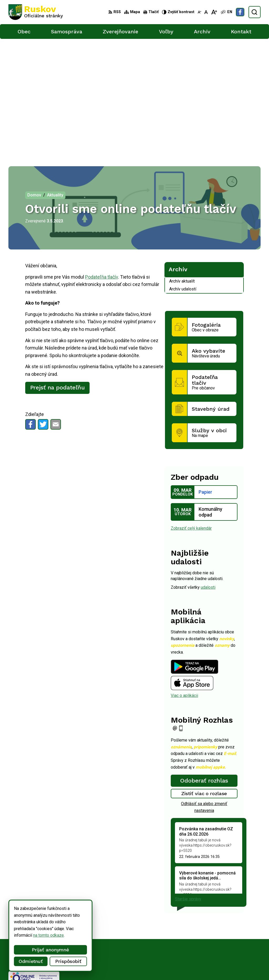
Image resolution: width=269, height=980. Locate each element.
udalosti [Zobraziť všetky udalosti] (208, 468)
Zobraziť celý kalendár (191, 409)
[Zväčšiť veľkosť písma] (214, 12)
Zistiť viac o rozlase (204, 674)
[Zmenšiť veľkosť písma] (199, 12)
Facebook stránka (220, 947)
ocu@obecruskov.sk (222, 941)
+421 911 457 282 (220, 935)
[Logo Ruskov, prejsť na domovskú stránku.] (36, 12)
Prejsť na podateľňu (58, 269)
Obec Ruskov (145, 966)
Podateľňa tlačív (102, 158)
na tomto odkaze (36, 935)
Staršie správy (188, 780)
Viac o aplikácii (184, 576)
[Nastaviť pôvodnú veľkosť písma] (206, 12)
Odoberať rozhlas (204, 662)
